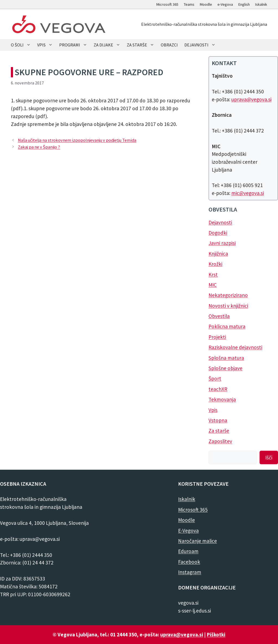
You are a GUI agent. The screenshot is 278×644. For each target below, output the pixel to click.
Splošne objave (225, 368)
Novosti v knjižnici (228, 306)
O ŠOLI (22, 45)
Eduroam (188, 551)
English (244, 4)
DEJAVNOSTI (202, 45)
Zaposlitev (220, 441)
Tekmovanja (222, 399)
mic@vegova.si (248, 193)
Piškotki (216, 634)
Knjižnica (218, 254)
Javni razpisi (222, 243)
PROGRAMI (75, 45)
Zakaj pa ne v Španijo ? (39, 147)
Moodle (206, 4)
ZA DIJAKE (109, 45)
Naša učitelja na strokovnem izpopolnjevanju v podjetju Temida (77, 140)
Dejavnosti (220, 222)
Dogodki (218, 233)
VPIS (47, 45)
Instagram (190, 572)
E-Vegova (188, 531)
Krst (213, 274)
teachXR (218, 389)
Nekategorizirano (228, 295)
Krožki (215, 264)
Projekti (217, 337)
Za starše (219, 431)
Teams (189, 4)
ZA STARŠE (142, 45)
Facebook (189, 562)
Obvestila (219, 316)
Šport (215, 378)
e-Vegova (225, 4)
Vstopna (218, 420)
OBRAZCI (169, 45)
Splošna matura (226, 358)
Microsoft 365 (167, 4)
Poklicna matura (227, 326)
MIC (213, 285)
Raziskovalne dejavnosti (235, 347)
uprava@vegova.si (251, 99)
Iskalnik (261, 4)
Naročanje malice (198, 541)
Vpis (213, 410)
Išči (269, 457)
